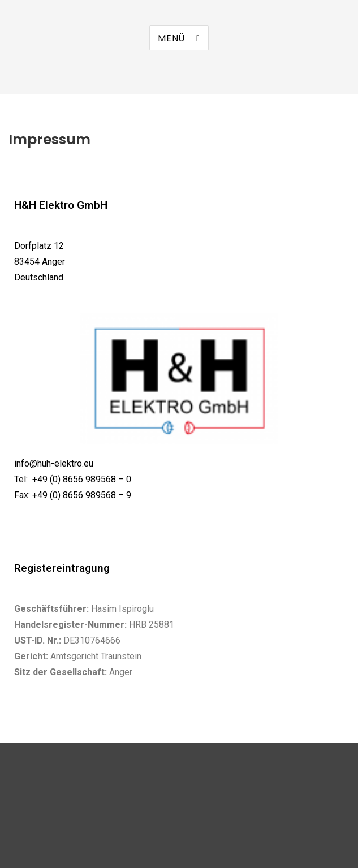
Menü (171, 38)
